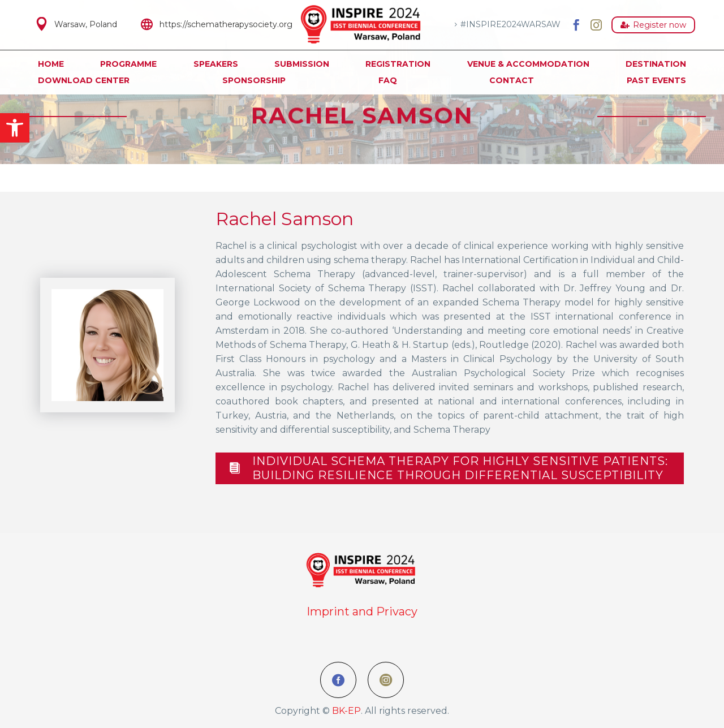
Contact (512, 80)
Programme (128, 64)
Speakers (216, 64)
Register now (653, 25)
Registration (398, 64)
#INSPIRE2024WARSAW (510, 24)
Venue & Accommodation (528, 64)
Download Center (84, 80)
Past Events (656, 80)
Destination (656, 64)
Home (51, 64)
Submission (302, 64)
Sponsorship (254, 80)
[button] (15, 128)
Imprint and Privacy (362, 611)
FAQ (388, 80)
